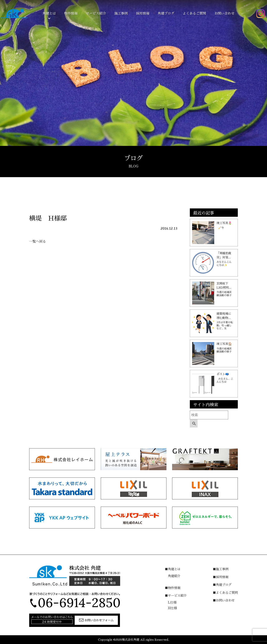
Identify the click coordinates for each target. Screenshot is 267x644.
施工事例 (121, 14)
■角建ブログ (222, 585)
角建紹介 (174, 576)
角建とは (49, 14)
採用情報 (143, 14)
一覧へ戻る (38, 242)
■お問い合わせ (224, 600)
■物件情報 (173, 588)
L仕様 (172, 602)
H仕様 (172, 608)
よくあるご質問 (194, 14)
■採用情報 (221, 577)
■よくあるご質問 (225, 593)
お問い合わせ (224, 14)
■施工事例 (221, 569)
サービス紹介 (96, 14)
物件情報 (71, 14)
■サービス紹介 (176, 596)
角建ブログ (166, 14)
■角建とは (173, 569)
